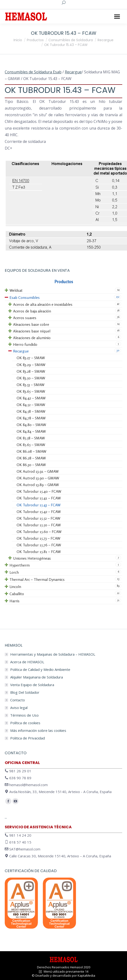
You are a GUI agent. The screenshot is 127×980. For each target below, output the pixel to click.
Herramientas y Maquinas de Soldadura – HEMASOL (53, 654)
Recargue (73, 72)
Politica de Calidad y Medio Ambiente (40, 670)
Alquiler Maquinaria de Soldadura (37, 677)
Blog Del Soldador (25, 692)
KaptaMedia (86, 975)
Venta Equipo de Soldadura (32, 685)
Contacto (18, 700)
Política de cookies (25, 723)
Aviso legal (19, 708)
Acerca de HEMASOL (27, 662)
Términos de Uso (24, 715)
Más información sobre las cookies (38, 731)
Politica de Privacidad (28, 738)
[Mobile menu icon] (117, 17)
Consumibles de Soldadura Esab (33, 72)
